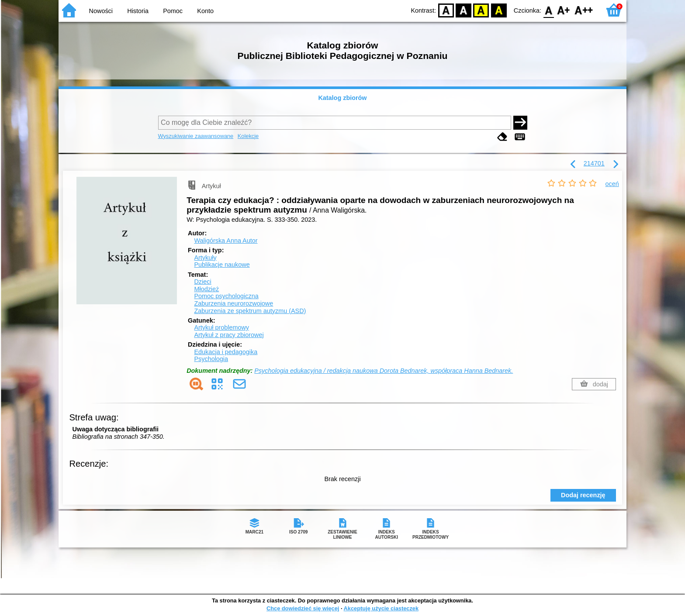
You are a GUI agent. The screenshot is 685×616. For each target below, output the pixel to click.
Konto (205, 11)
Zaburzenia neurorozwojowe (234, 303)
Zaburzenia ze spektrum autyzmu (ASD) (250, 311)
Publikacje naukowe (222, 265)
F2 (584, 10)
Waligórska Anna (226, 241)
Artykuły (205, 258)
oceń (612, 184)
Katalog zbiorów (342, 98)
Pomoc (173, 11)
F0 (548, 10)
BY (499, 10)
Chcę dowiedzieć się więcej (303, 608)
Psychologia (211, 359)
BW (464, 10)
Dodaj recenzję (583, 495)
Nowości (101, 11)
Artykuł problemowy (221, 327)
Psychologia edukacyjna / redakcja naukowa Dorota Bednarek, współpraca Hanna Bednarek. (384, 371)
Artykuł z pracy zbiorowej (229, 335)
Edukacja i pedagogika (226, 352)
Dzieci (202, 282)
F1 (564, 10)
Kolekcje (248, 136)
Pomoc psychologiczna (226, 296)
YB (481, 10)
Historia (138, 11)
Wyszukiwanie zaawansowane (196, 136)
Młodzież (206, 289)
